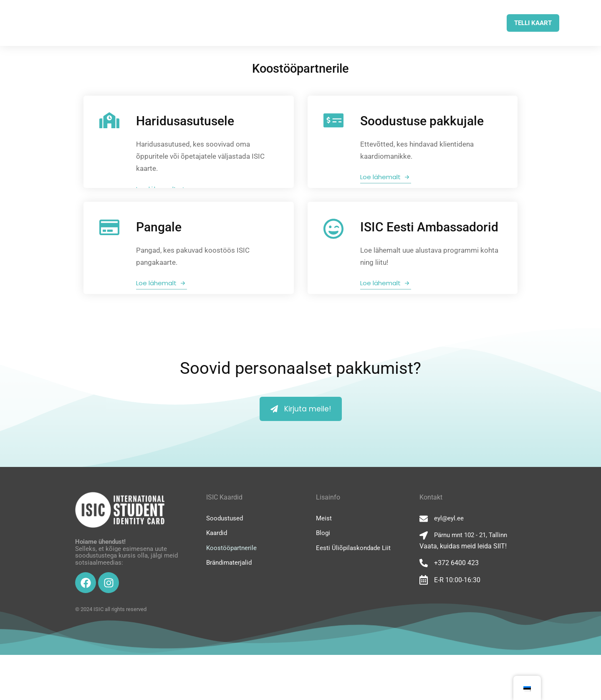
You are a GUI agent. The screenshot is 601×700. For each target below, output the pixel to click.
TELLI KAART (533, 23)
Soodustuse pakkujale (423, 121)
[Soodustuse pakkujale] (334, 120)
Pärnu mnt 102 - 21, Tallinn (471, 580)
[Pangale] (110, 250)
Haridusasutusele (186, 121)
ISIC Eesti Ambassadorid (430, 250)
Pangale (160, 250)
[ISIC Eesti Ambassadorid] (334, 251)
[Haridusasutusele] (110, 120)
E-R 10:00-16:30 (457, 625)
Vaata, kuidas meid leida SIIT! (463, 591)
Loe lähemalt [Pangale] (162, 306)
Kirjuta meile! (301, 454)
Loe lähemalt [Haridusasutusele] (162, 189)
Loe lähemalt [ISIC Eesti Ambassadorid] (386, 306)
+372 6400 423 (456, 608)
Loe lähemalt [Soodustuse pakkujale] (386, 177)
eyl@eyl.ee (449, 563)
